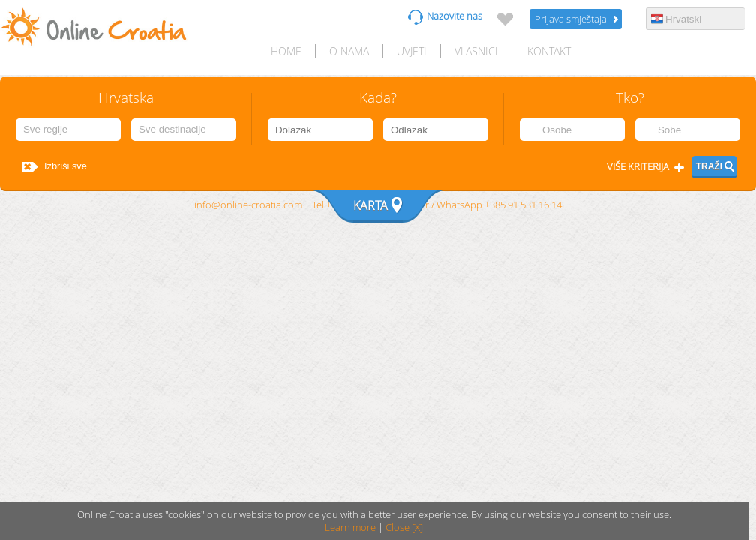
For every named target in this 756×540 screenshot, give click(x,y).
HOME (286, 51)
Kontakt (549, 51)
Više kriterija (638, 167)
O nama (349, 51)
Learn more (350, 528)
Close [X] (404, 528)
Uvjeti (412, 51)
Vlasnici (476, 51)
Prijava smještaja (571, 19)
